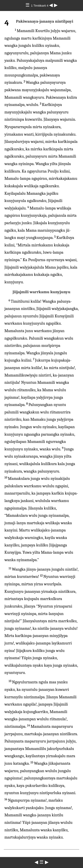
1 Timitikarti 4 (40, 6)
